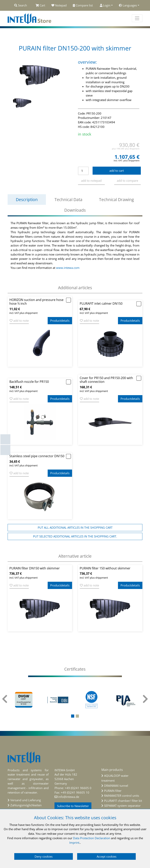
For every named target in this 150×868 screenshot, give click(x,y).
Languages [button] (128, 5)
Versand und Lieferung (26, 800)
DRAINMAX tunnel (116, 786)
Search (21, 5)
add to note (19, 321)
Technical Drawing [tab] (116, 200)
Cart (40, 5)
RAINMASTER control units (122, 796)
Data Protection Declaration (92, 838)
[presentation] (5, 701)
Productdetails (60, 321)
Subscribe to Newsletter (73, 806)
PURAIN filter (113, 791)
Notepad (59, 5)
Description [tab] (27, 200)
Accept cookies (107, 856)
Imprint (74, 843)
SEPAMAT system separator (122, 806)
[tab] (75, 669)
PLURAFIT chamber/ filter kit (123, 801)
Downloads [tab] (75, 210)
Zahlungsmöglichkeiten (26, 805)
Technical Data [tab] (68, 200)
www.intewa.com (68, 268)
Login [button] (105, 5)
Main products (112, 770)
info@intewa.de (69, 797)
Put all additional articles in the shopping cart (75, 527)
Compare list (83, 5)
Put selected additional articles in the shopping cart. (75, 536)
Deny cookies (44, 856)
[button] (73, 716)
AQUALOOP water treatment (115, 778)
